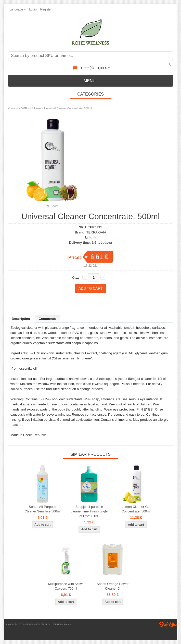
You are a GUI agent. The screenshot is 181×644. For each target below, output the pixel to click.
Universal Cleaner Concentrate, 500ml (68, 108)
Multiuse (36, 108)
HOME (23, 108)
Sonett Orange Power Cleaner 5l (113, 586)
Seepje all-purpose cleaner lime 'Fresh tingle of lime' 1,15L (89, 511)
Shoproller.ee (168, 624)
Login (33, 9)
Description (21, 319)
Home (11, 108)
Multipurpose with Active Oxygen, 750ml (66, 586)
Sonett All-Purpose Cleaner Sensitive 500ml (42, 509)
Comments (47, 319)
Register (46, 9)
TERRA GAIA (96, 232)
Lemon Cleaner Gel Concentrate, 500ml (136, 509)
